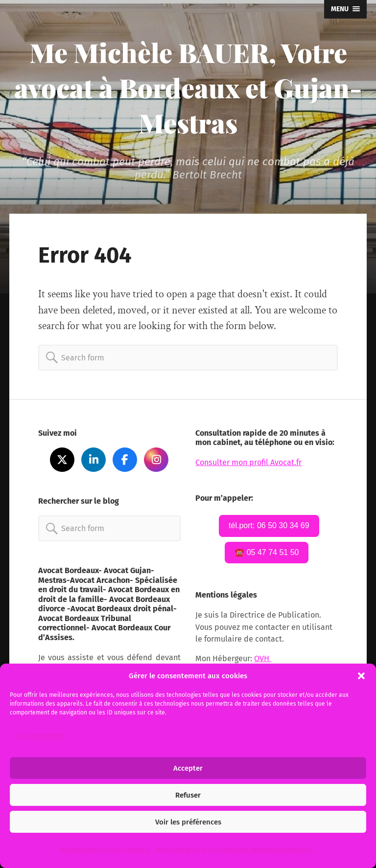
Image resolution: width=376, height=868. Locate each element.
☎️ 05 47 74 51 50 (267, 552)
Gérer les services (39, 736)
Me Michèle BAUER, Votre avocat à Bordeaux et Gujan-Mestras (188, 88)
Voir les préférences (188, 822)
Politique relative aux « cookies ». (105, 849)
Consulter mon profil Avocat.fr (248, 462)
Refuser (188, 795)
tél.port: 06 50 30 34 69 (269, 525)
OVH (263, 658)
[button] (361, 676)
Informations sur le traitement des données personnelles (234, 849)
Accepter (188, 768)
